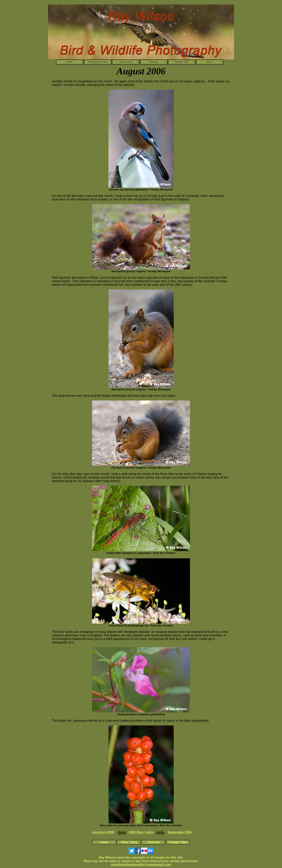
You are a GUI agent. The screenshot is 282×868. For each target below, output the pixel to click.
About (210, 62)
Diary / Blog (126, 62)
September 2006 (180, 832)
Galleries (154, 62)
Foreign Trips (182, 62)
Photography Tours (98, 62)
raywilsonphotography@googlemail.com (141, 865)
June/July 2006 (103, 832)
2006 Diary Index (141, 832)
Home (70, 62)
